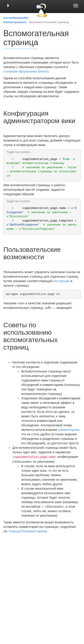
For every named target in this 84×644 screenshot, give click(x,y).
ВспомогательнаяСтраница (49, 22)
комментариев (69, 430)
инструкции (61, 281)
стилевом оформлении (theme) (26, 71)
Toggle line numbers (18, 152)
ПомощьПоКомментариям (28, 531)
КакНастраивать (15, 22)
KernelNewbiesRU (16, 18)
